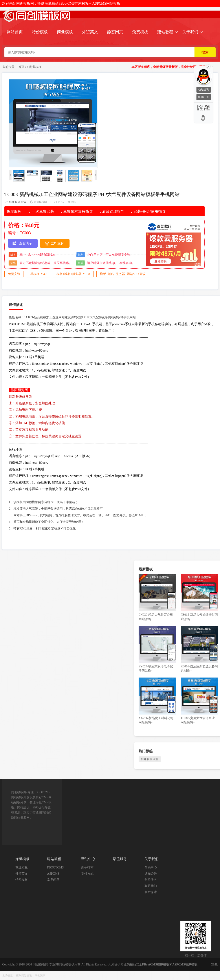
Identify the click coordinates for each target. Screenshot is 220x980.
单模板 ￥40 (38, 274)
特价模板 (40, 32)
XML (214, 964)
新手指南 (87, 867)
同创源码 (40, 976)
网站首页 (15, 32)
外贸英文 (90, 32)
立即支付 (57, 243)
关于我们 (190, 32)
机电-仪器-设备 (18, 202)
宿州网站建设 (24, 976)
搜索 (205, 52)
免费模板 (140, 32)
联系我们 (151, 886)
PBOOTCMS (55, 867)
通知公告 (151, 874)
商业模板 (65, 32)
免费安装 (14, 274)
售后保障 (151, 892)
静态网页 (115, 32)
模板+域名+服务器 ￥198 (73, 274)
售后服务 (151, 880)
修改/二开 (204, 97)
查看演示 (26, 243)
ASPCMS (53, 874)
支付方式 (87, 874)
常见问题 (53, 880)
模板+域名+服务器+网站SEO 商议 (123, 274)
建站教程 (165, 32)
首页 (21, 67)
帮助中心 (151, 867)
